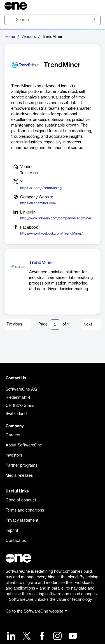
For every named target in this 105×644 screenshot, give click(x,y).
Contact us (16, 541)
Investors (14, 455)
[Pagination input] (55, 325)
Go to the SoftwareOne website (36, 611)
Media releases (19, 476)
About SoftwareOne (24, 445)
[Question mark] (93, 6)
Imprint (12, 531)
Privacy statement (22, 521)
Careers (13, 435)
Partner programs (21, 466)
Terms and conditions (25, 510)
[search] (53, 20)
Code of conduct (21, 500)
